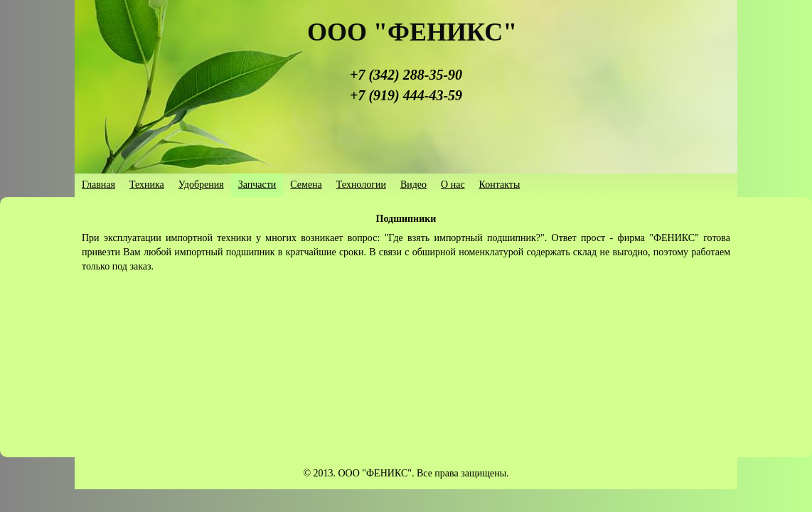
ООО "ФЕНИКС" (412, 32)
